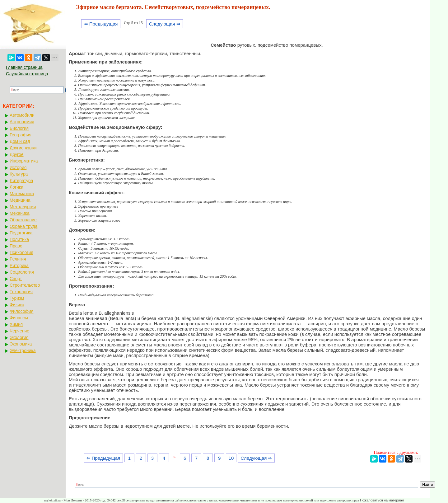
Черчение (19, 331)
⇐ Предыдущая (101, 24)
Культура (19, 174)
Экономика (21, 344)
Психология (21, 252)
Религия (18, 259)
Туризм (17, 298)
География (21, 135)
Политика (19, 239)
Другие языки (23, 148)
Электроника (23, 350)
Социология (22, 272)
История (18, 167)
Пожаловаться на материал (382, 500)
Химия (16, 324)
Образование (23, 220)
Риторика (19, 266)
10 (231, 458)
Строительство (25, 285)
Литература (21, 181)
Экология (19, 337)
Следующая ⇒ (165, 24)
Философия (21, 311)
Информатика (24, 161)
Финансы (19, 318)
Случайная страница (27, 74)
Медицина (20, 200)
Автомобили (22, 115)
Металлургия (23, 207)
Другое (16, 154)
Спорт (16, 279)
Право (16, 246)
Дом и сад (20, 141)
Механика (20, 213)
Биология (19, 128)
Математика (22, 194)
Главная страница (24, 67)
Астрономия (22, 122)
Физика (17, 305)
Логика (16, 187)
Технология (21, 292)
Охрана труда (23, 226)
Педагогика (21, 233)
